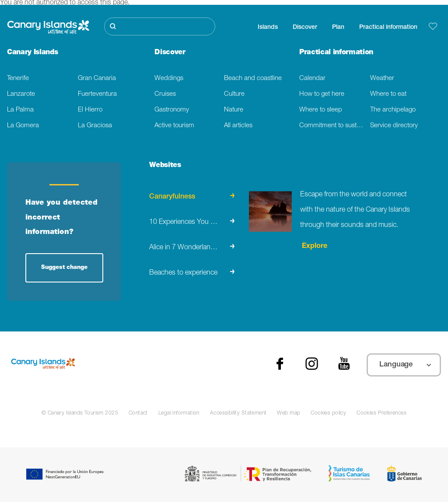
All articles (238, 126)
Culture (234, 94)
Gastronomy (172, 110)
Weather (382, 78)
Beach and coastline (253, 78)
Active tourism (174, 126)
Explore (314, 247)
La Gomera (23, 126)
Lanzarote (21, 94)
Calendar (312, 78)
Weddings (169, 78)
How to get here (322, 94)
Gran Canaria (97, 78)
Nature (234, 110)
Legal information (179, 413)
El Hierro (90, 110)
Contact (138, 413)
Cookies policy (328, 413)
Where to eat (388, 94)
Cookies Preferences (381, 413)
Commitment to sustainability (335, 126)
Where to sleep (321, 110)
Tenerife (18, 78)
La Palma (20, 110)
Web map (289, 413)
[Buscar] (160, 26)
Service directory (394, 126)
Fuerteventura (97, 94)
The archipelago (393, 110)
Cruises (165, 94)
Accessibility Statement (238, 413)
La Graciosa (95, 126)
